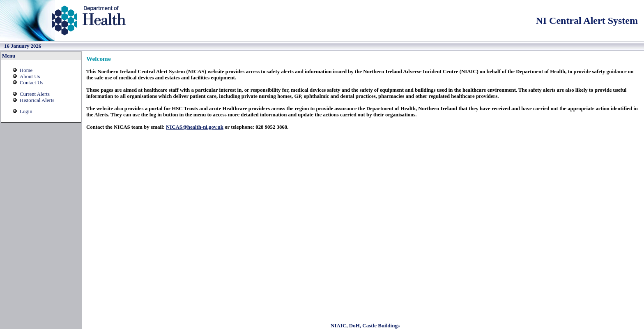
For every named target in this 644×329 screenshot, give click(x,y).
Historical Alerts (37, 100)
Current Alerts (35, 94)
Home (26, 70)
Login (26, 111)
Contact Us (31, 83)
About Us (30, 76)
